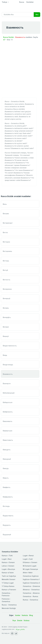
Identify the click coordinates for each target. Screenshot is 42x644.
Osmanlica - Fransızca (7, 594)
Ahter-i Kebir (28, 573)
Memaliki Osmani (9, 579)
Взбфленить (8, 412)
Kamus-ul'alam (8, 573)
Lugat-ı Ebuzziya (8, 569)
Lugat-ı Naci (7, 559)
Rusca (22, 2)
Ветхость (6, 280)
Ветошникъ (7, 251)
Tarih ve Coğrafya (9, 576)
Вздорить (7, 525)
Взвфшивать (8, 497)
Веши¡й (6, 336)
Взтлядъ (6, 506)
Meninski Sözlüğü (9, 608)
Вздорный (7, 535)
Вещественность (10, 346)
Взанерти (7, 383)
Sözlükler (30, 2)
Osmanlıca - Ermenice (31, 586)
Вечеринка (7, 289)
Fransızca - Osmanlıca (6, 600)
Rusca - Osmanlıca (9, 605)
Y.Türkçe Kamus (8, 586)
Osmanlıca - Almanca (31, 593)
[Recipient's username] (18, 15)
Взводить (7, 450)
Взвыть (6, 478)
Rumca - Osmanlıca (30, 600)
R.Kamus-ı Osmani (30, 562)
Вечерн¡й (6, 298)
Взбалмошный (9, 393)
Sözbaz (27, 620)
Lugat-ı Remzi (28, 556)
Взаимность (8, 374)
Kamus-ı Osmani (8, 562)
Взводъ (6, 468)
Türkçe (4, 2)
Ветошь (6, 261)
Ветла (5, 232)
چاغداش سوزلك (20, 629)
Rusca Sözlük (8, 37)
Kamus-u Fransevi (9, 590)
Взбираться (8, 402)
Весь (5, 204)
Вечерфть (7, 317)
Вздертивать (8, 516)
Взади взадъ (8, 365)
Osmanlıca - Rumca (30, 596)
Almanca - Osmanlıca (31, 590)
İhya (14, 620)
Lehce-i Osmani (8, 566)
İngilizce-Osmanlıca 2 (31, 583)
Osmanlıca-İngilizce (31, 576)
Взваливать (8, 421)
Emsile (20, 620)
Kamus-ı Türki (7, 556)
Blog (31, 615)
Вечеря (6, 327)
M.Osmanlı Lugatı (30, 566)
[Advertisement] (21, 74)
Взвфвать (7, 487)
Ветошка (6, 242)
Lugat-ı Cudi (28, 559)
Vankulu (25, 615)
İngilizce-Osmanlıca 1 (31, 579)
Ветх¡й (5, 270)
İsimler (18, 615)
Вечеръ (6, 308)
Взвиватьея (8, 431)
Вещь (5, 355)
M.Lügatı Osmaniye (30, 569)
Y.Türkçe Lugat (8, 583)
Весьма (6, 214)
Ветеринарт (8, 223)
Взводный (7, 459)
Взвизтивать (8, 440)
